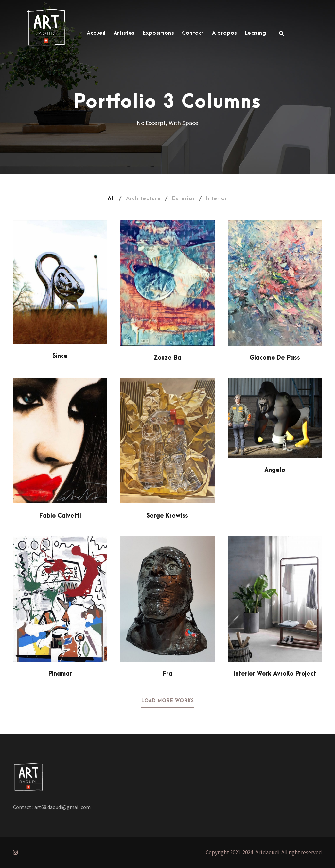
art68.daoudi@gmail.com (62, 807)
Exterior (184, 198)
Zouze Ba (167, 358)
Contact (193, 33)
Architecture (143, 198)
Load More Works (168, 701)
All (111, 198)
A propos (225, 33)
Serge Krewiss (167, 516)
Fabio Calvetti (60, 516)
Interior (217, 198)
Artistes (124, 33)
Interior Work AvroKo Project (275, 674)
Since (60, 356)
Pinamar (60, 674)
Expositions (159, 33)
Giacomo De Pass (275, 358)
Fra (167, 674)
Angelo (275, 470)
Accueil (96, 33)
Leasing (256, 33)
